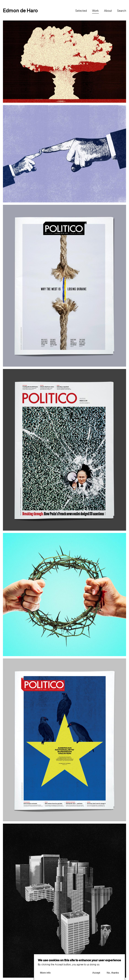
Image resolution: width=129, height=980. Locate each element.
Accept (96, 975)
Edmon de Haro (20, 10)
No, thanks (113, 975)
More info (45, 975)
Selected (81, 11)
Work (95, 11)
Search (122, 11)
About (108, 11)
